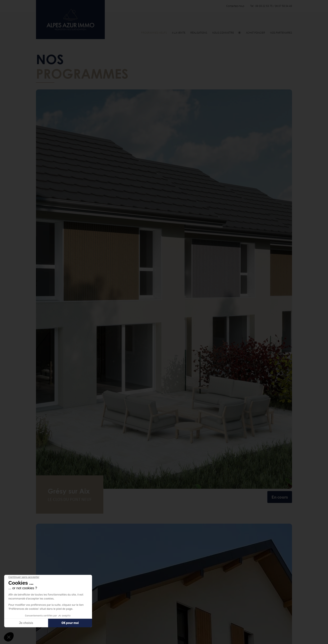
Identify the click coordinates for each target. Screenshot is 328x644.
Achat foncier (256, 33)
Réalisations (199, 33)
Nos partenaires (281, 33)
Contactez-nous (235, 6)
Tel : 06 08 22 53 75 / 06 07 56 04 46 (271, 6)
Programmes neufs (154, 33)
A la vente (179, 33)
